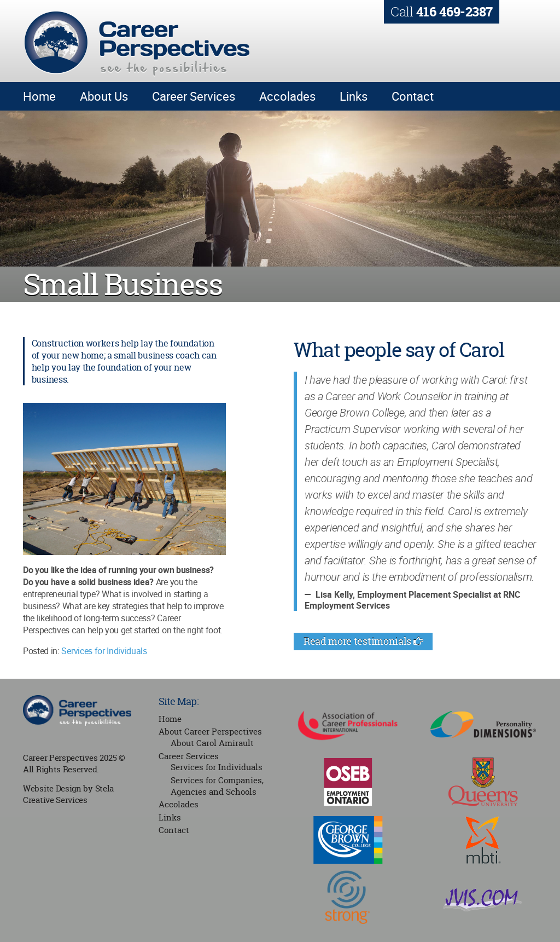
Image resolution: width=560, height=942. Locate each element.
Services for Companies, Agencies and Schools (217, 786)
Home (39, 96)
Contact (413, 96)
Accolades (287, 96)
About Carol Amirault (212, 743)
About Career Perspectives (210, 732)
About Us (104, 96)
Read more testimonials (363, 641)
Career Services (194, 96)
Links (354, 96)
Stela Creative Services (68, 794)
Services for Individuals (104, 651)
